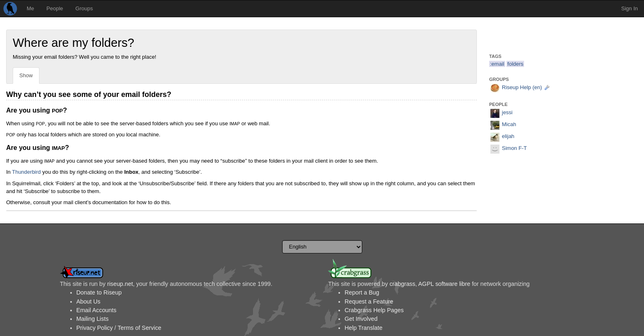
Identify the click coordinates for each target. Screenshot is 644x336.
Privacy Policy (95, 328)
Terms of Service (139, 328)
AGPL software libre (444, 284)
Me (30, 8)
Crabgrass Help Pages (374, 310)
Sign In (630, 8)
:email (497, 64)
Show (26, 75)
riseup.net (120, 284)
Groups (84, 8)
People (55, 8)
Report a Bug (362, 292)
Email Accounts (97, 310)
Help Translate (363, 328)
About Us (89, 301)
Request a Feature (369, 301)
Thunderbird (26, 172)
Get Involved (361, 319)
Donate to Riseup (99, 292)
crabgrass (402, 284)
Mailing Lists (93, 319)
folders (515, 64)
